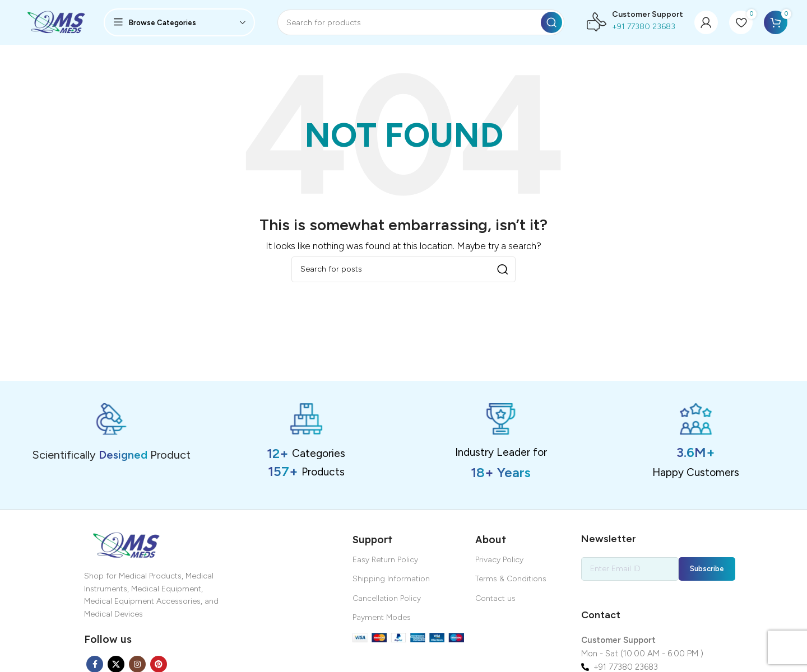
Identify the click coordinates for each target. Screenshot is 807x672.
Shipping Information (391, 579)
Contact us (495, 598)
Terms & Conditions (511, 579)
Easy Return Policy (385, 560)
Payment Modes (382, 617)
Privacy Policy (499, 560)
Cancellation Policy (387, 598)
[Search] (421, 22)
